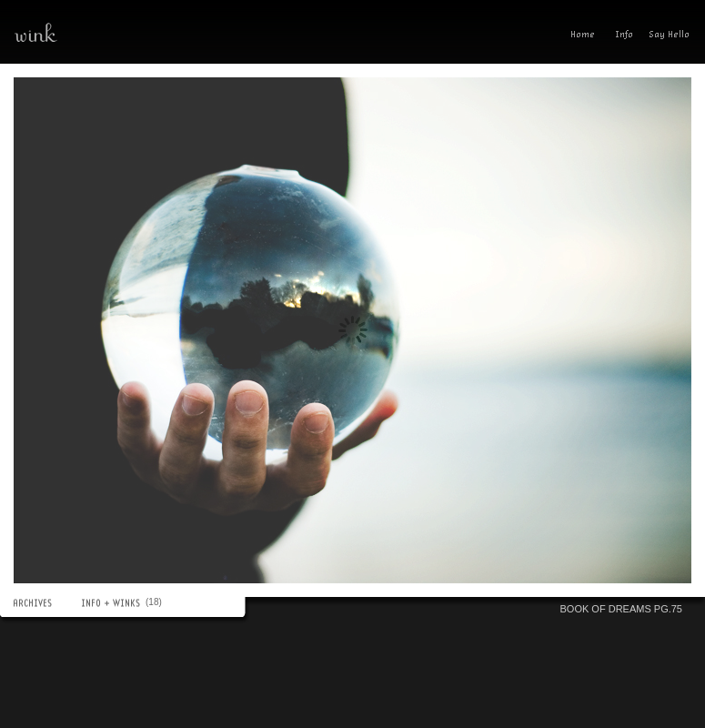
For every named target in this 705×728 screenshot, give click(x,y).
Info (624, 36)
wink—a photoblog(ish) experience (100, 32)
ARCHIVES (41, 603)
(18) (156, 602)
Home (587, 36)
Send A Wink (674, 36)
